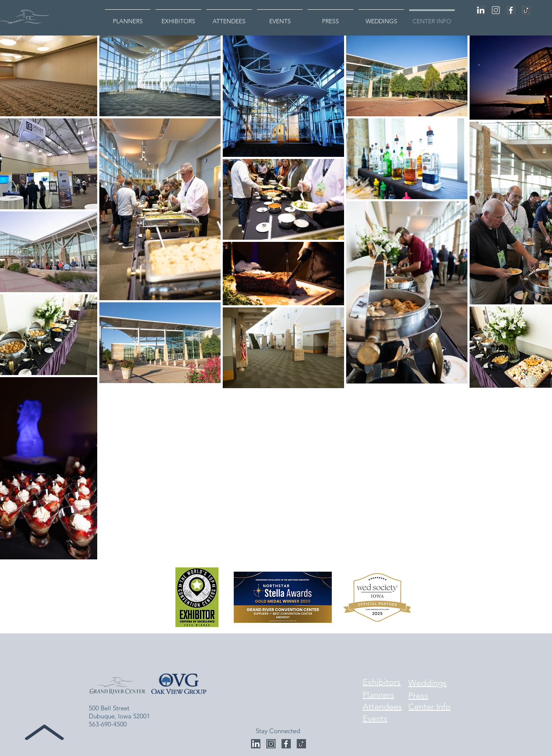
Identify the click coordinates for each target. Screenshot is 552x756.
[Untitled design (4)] (526, 10)
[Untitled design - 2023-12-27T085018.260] (496, 10)
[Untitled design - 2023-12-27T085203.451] (481, 10)
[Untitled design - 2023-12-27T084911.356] (511, 10)
